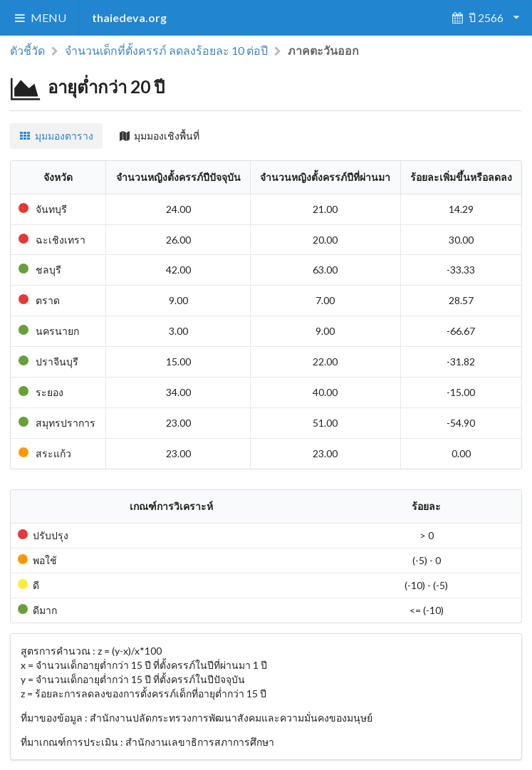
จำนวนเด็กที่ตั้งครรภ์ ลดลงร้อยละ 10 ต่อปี (166, 50)
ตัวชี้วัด (27, 51)
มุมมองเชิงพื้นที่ (160, 136)
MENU (40, 17)
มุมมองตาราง (56, 136)
